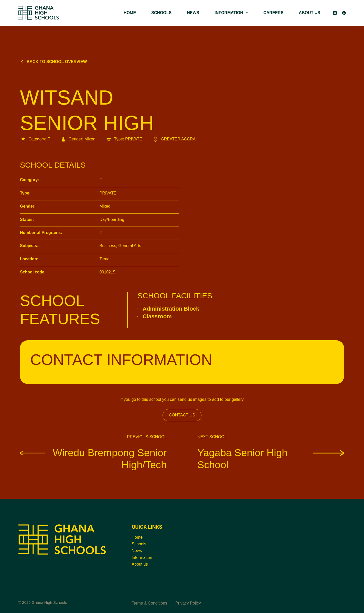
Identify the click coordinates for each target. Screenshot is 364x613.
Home (137, 537)
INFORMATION (232, 13)
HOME (130, 13)
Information (142, 558)
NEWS (193, 13)
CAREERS (273, 13)
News (137, 551)
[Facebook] (344, 13)
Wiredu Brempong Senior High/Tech (93, 459)
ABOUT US (309, 13)
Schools (139, 544)
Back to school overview (53, 62)
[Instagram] (335, 13)
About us (140, 564)
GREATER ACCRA (174, 139)
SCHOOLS (161, 13)
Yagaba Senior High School (271, 459)
